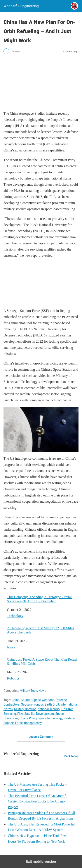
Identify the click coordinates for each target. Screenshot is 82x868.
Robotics (13, 678)
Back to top (71, 756)
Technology (15, 616)
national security (49, 709)
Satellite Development (39, 714)
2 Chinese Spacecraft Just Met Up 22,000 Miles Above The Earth (40, 630)
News (11, 647)
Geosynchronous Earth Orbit (40, 704)
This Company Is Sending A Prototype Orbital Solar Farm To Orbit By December (39, 599)
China (16, 700)
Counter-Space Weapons (38, 700)
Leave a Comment (41, 737)
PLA (20, 714)
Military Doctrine (25, 709)
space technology (50, 718)
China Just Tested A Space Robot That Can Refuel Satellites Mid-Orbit (42, 662)
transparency (33, 723)
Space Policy (28, 718)
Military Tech (28, 691)
